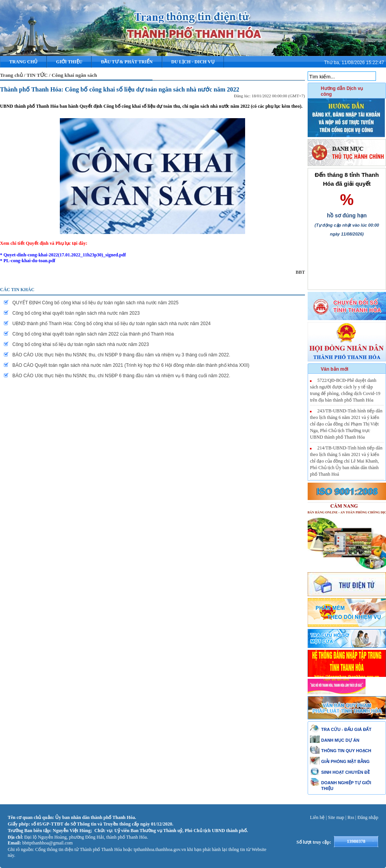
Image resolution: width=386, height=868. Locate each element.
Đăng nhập (368, 817)
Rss (351, 817)
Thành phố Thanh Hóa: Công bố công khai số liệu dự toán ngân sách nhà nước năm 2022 (120, 89)
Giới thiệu (69, 62)
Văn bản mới (334, 369)
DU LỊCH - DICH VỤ (193, 62)
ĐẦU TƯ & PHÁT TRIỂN (127, 62)
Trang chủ (23, 62)
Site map (336, 817)
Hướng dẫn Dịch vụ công (342, 91)
